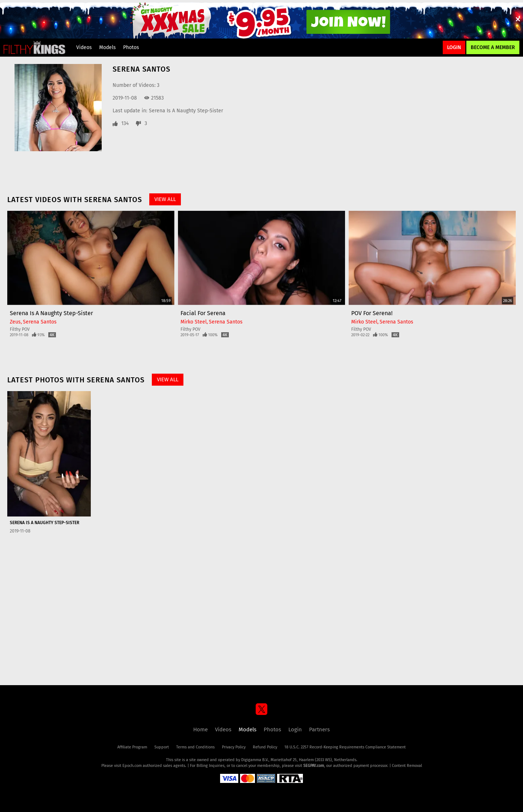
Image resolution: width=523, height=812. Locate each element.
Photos (131, 47)
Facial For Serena (203, 313)
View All (165, 199)
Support (162, 747)
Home (200, 729)
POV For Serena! (372, 313)
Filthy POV (20, 329)
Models (108, 47)
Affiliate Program (132, 747)
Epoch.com (132, 766)
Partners (319, 729)
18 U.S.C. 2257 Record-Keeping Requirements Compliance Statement (345, 747)
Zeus (15, 322)
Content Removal (407, 766)
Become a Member (493, 47)
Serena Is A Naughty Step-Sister (186, 111)
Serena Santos (40, 322)
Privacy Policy (234, 747)
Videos (84, 47)
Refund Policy (265, 747)
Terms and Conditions (195, 747)
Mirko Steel (194, 322)
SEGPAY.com (314, 766)
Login (454, 47)
